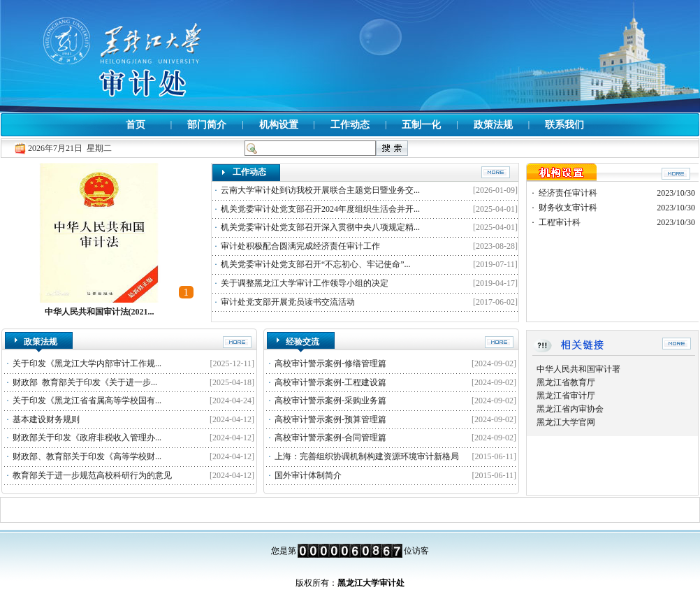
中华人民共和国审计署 (578, 369)
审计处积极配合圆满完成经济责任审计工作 (300, 246)
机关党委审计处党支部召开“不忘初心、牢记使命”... (316, 264)
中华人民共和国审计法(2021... (100, 312)
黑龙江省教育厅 (566, 382)
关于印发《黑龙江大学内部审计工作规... (87, 363)
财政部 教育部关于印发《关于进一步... (85, 382)
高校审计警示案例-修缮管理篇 (330, 363)
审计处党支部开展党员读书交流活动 (288, 302)
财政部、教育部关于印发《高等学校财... (87, 456)
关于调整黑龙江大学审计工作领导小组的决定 (305, 283)
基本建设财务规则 (46, 419)
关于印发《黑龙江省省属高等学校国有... (87, 401)
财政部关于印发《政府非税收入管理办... (87, 438)
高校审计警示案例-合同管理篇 (330, 438)
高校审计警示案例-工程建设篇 (330, 382)
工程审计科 (560, 222)
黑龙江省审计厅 (566, 396)
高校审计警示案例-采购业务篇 (330, 401)
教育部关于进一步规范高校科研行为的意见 (92, 475)
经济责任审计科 (568, 193)
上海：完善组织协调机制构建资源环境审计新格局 (367, 456)
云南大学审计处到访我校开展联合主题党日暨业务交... (320, 190)
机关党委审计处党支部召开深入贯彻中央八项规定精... (320, 227)
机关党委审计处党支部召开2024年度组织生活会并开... (320, 209)
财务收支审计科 (568, 208)
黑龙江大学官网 (566, 422)
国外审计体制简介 (308, 475)
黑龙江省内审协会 (570, 409)
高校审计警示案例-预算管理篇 (330, 419)
